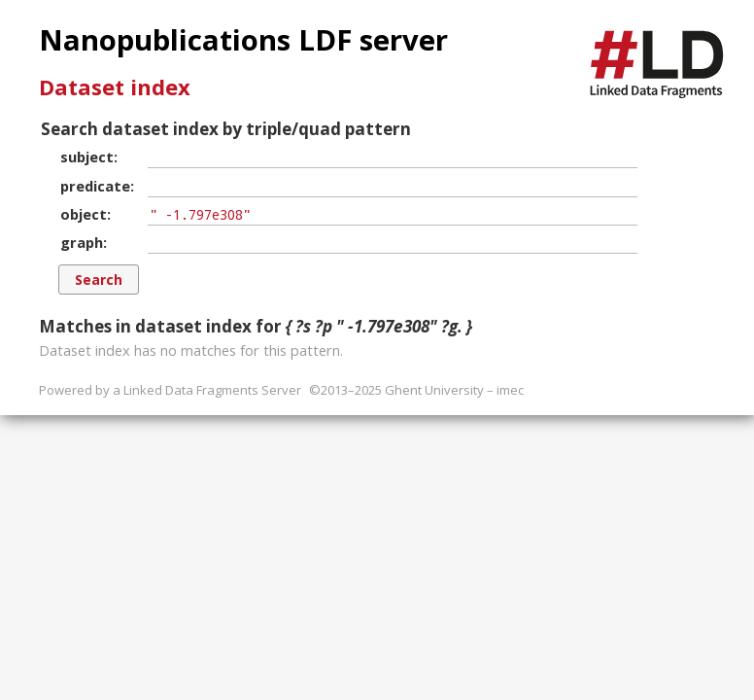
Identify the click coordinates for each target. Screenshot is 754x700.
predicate (95, 186)
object (84, 214)
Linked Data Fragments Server (212, 390)
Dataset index (115, 87)
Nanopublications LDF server (243, 40)
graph (82, 242)
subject (87, 157)
